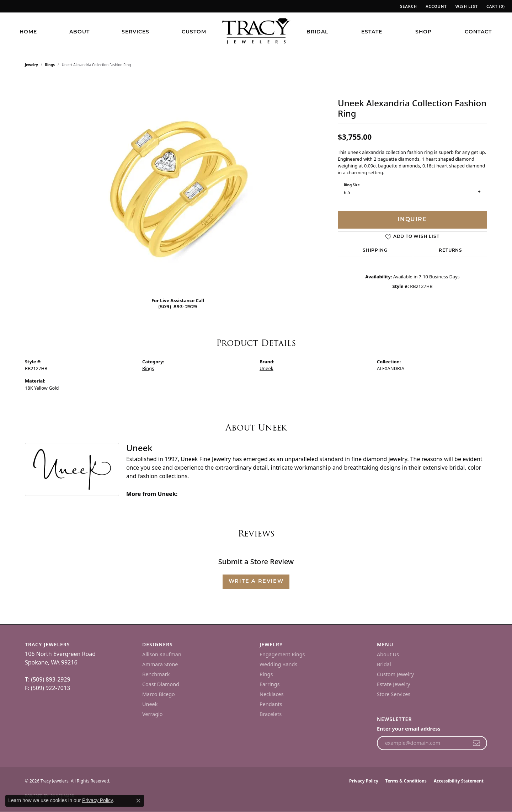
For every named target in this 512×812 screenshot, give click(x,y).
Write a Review (256, 581)
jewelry (31, 65)
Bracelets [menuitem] (271, 714)
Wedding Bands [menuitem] (278, 664)
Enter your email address (409, 729)
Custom (194, 32)
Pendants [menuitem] (271, 704)
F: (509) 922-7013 (47, 688)
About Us (388, 654)
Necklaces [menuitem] (271, 694)
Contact (478, 32)
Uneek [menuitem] (150, 704)
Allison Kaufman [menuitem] (162, 654)
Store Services (394, 694)
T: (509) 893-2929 (48, 679)
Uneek (266, 368)
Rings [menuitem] (266, 674)
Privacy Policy (364, 781)
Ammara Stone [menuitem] (160, 664)
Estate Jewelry (393, 684)
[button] (408, 6)
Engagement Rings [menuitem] (282, 654)
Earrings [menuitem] (270, 684)
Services (135, 32)
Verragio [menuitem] (152, 714)
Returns (450, 251)
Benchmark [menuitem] (156, 674)
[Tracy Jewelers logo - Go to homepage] (256, 32)
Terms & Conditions (406, 781)
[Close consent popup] (138, 801)
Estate (372, 32)
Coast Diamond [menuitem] (161, 684)
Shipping (375, 251)
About (79, 32)
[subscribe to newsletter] (477, 743)
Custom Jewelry (395, 674)
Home (28, 32)
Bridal (317, 32)
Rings (50, 65)
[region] (178, 185)
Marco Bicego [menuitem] (159, 694)
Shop (423, 32)
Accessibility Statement (459, 781)
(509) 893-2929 (178, 307)
